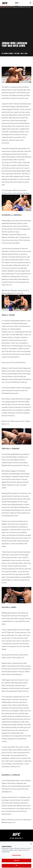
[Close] (31, 846)
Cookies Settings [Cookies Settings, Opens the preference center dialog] (16, 857)
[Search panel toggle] (30, 3)
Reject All (16, 862)
